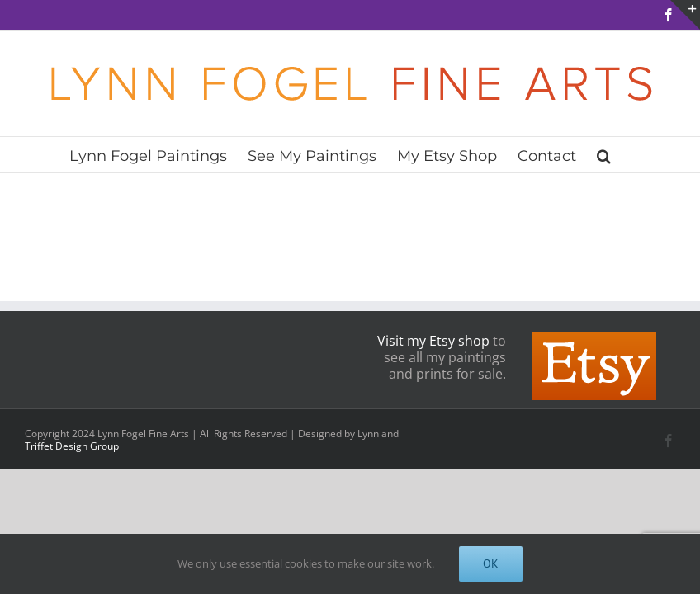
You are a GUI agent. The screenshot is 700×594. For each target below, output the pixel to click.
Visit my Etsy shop (433, 341)
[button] (604, 155)
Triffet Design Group (72, 446)
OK (491, 563)
